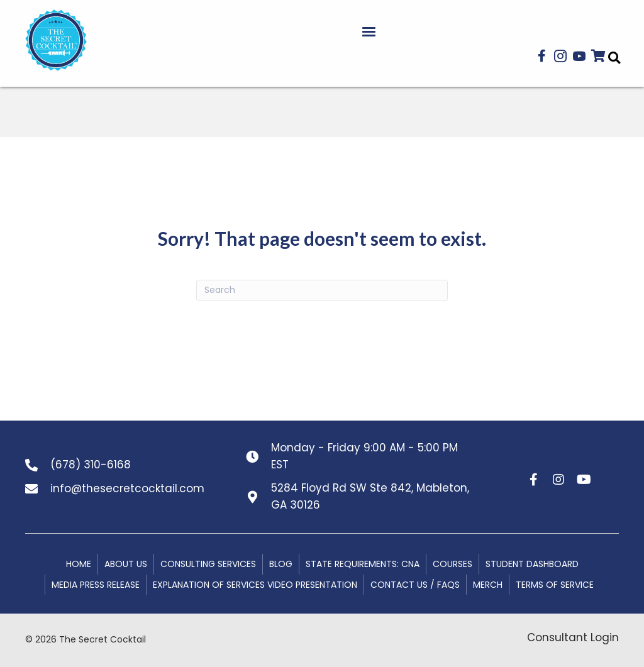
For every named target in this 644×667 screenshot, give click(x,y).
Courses (452, 564)
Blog (281, 564)
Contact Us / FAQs (415, 585)
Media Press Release (96, 585)
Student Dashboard (532, 564)
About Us (126, 564)
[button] (541, 56)
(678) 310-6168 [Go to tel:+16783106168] (91, 465)
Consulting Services (208, 564)
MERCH (488, 585)
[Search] (322, 290)
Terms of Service (555, 585)
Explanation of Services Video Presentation (255, 585)
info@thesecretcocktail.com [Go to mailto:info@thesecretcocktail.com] (127, 488)
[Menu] (369, 32)
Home (79, 564)
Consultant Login (573, 637)
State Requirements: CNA (363, 564)
